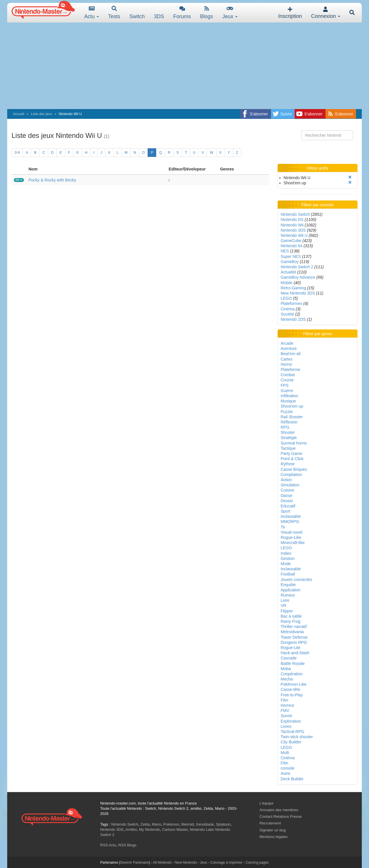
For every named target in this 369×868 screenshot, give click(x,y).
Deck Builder (292, 779)
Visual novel (292, 532)
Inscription (290, 13)
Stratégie (289, 438)
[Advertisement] (184, 66)
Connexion (326, 13)
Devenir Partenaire (135, 863)
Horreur (288, 705)
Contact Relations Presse (281, 817)
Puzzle (287, 412)
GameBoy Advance (298, 277)
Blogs (207, 13)
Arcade (287, 343)
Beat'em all (291, 354)
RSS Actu (108, 845)
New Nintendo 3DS (298, 293)
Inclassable (291, 516)
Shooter (288, 432)
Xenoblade (205, 824)
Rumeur (288, 595)
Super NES (291, 256)
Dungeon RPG (294, 642)
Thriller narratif (294, 627)
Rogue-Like (291, 537)
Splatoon (223, 824)
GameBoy (290, 262)
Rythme (288, 464)
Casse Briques (294, 469)
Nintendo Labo (202, 829)
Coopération (292, 674)
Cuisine (288, 490)
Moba (286, 669)
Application (291, 590)
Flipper (287, 611)
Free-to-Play (292, 695)
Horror (287, 364)
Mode (286, 564)
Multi (285, 753)
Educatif (288, 506)
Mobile (287, 283)
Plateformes (292, 303)
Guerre (287, 391)
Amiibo (131, 829)
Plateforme (291, 370)
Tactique (288, 448)
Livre (285, 600)
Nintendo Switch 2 (297, 267)
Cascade (289, 658)
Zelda (145, 824)
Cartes (287, 359)
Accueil (19, 114)
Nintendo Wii (292, 225)
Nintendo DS (292, 220)
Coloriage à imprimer (226, 863)
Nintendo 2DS (293, 319)
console (288, 768)
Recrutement (270, 823)
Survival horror (294, 443)
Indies (286, 553)
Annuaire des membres (279, 810)
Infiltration (290, 396)
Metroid (188, 824)
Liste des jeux (41, 114)
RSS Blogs (127, 845)
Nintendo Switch (295, 214)
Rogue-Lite (291, 648)
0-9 (17, 153)
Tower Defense (294, 637)
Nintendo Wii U (294, 235)
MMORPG (290, 522)
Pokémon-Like (294, 684)
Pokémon (171, 824)
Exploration (291, 721)
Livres (286, 726)
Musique (288, 401)
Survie (287, 716)
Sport (286, 511)
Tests (114, 13)
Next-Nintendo (186, 863)
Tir (283, 527)
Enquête (288, 585)
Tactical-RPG (293, 732)
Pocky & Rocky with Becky (52, 180)
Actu (92, 13)
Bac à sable (291, 616)
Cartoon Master (175, 829)
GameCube (291, 241)
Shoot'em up (292, 406)
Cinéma (288, 309)
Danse (287, 496)
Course (287, 380)
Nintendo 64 (292, 246)
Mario (157, 824)
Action (286, 480)
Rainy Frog (291, 621)
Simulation (290, 485)
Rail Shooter (292, 417)
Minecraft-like (293, 543)
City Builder (291, 742)
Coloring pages (257, 863)
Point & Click (292, 459)
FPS (285, 385)
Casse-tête (291, 689)
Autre (286, 773)
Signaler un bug (273, 830)
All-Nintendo (162, 863)
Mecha (287, 679)
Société (288, 314)
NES (285, 251)
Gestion (288, 558)
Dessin (287, 501)
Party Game (292, 453)
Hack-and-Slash (295, 653)
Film (285, 700)
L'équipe (267, 803)
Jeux (230, 13)
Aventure (289, 348)
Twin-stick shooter (297, 737)
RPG (285, 427)
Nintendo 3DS (293, 230)
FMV (285, 710)
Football (288, 574)
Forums (182, 13)
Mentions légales (274, 837)
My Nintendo (149, 829)
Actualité (289, 272)
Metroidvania (292, 632)
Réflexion (289, 422)
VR (284, 605)
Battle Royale (293, 663)
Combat (288, 375)
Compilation (291, 475)
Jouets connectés (296, 580)
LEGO (286, 298)
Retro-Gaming (293, 288)
